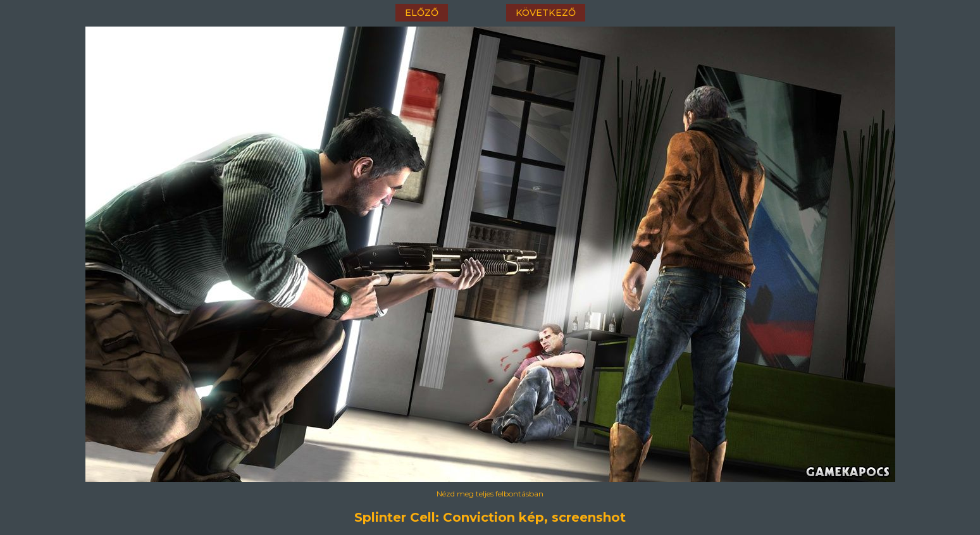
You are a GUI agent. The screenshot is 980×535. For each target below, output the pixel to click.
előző (422, 13)
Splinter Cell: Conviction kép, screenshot (490, 517)
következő (546, 13)
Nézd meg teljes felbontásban (490, 494)
